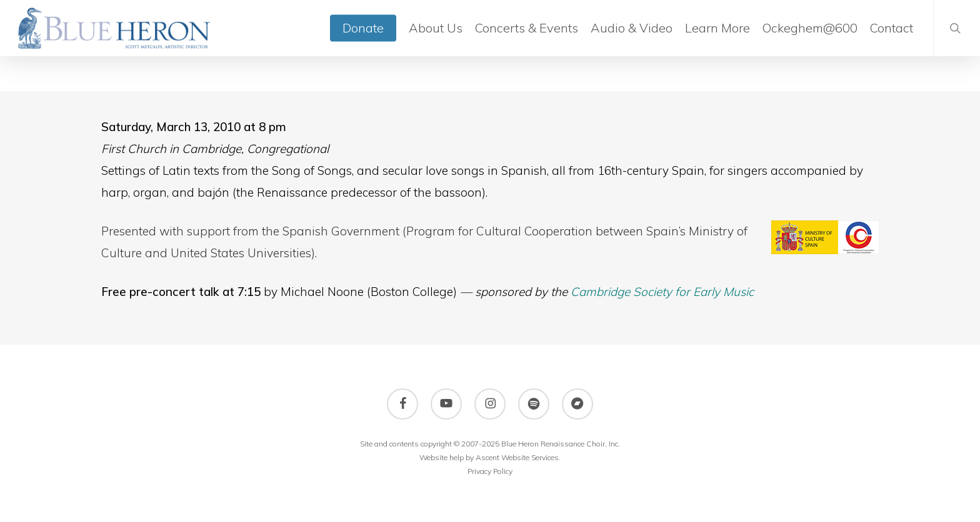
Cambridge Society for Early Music (662, 292)
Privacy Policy (490, 471)
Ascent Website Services (517, 457)
